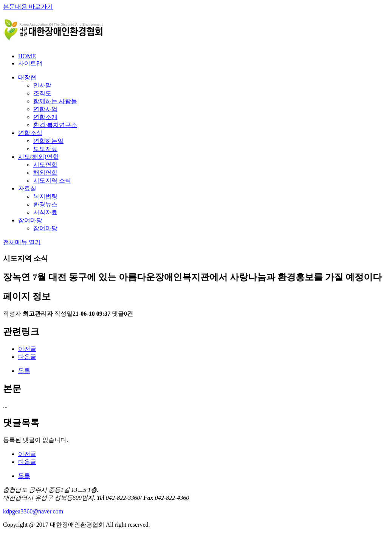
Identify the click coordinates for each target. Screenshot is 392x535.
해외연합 (45, 173)
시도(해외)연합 (38, 157)
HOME (27, 56)
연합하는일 (48, 141)
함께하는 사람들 (55, 101)
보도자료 (45, 149)
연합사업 (45, 109)
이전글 (27, 349)
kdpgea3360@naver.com (33, 511)
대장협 (27, 77)
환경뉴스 (45, 204)
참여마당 (30, 220)
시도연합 (45, 165)
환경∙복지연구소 (55, 125)
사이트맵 (30, 63)
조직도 (42, 93)
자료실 (27, 188)
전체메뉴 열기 (22, 242)
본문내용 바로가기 (28, 7)
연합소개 (45, 117)
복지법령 (45, 196)
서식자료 (45, 212)
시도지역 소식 (52, 181)
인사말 (42, 85)
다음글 (27, 357)
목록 (24, 371)
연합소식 (30, 133)
